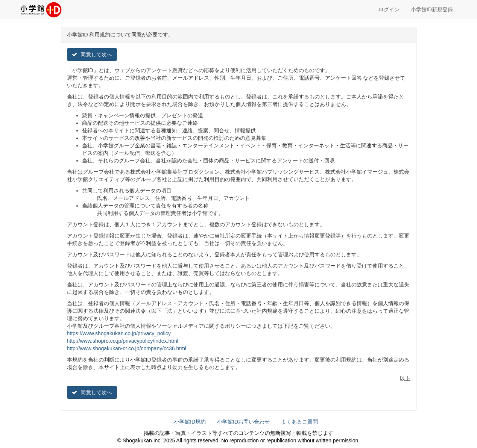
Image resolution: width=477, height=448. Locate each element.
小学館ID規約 (190, 422)
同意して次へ (92, 54)
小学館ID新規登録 (432, 9)
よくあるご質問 (299, 422)
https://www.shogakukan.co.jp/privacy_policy (119, 333)
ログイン (389, 9)
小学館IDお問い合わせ (243, 422)
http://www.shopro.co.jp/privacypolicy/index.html (123, 341)
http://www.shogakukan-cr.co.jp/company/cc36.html (127, 348)
